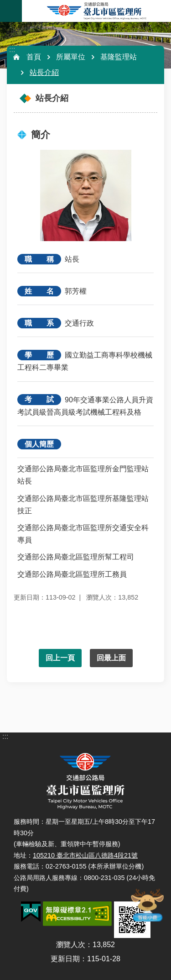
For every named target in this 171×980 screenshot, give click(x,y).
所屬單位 (71, 57)
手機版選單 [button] (11, 11)
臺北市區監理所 (96, 11)
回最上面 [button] (111, 658)
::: (12, 50)
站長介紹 (44, 72)
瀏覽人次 (71, 945)
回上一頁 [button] (60, 658)
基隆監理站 (119, 57)
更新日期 (65, 959)
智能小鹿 (147, 905)
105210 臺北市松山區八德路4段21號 (85, 855)
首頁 (34, 57)
